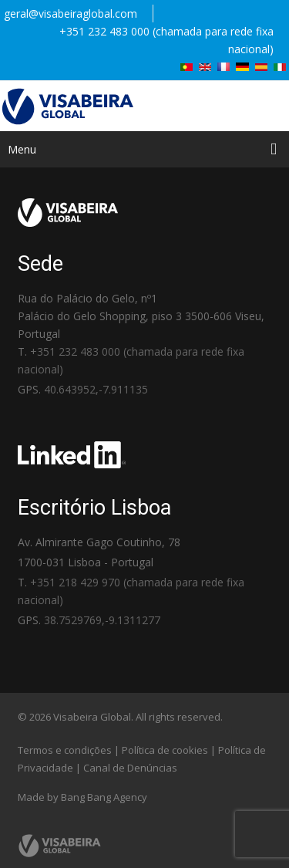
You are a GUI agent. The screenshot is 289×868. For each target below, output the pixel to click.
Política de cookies (165, 750)
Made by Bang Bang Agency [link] (82, 797)
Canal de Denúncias (130, 768)
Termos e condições (65, 750)
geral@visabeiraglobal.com (71, 14)
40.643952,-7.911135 (96, 389)
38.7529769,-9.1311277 (102, 620)
